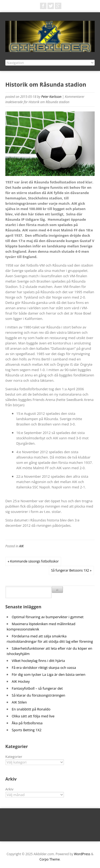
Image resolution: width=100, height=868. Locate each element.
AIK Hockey (21, 681)
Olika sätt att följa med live (33, 716)
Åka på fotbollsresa (27, 723)
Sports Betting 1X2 (27, 730)
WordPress (82, 854)
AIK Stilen (19, 702)
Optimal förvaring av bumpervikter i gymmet (48, 617)
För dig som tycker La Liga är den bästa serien (49, 674)
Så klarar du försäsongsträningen (39, 695)
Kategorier (14, 757)
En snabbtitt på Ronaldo (31, 709)
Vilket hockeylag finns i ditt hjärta (38, 661)
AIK (21, 546)
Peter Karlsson (51, 97)
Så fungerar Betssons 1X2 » (71, 570)
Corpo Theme (50, 859)
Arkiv (9, 789)
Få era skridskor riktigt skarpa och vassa (44, 668)
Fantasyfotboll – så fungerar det (37, 688)
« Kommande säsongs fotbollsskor (33, 561)
